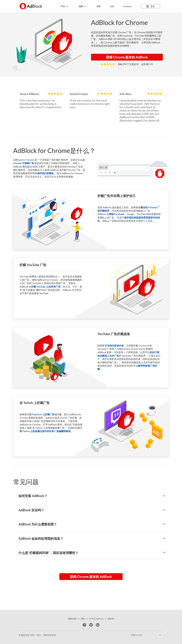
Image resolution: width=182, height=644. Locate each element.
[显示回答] (164, 496)
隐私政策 (72, 619)
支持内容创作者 (115, 346)
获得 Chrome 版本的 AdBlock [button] (127, 57)
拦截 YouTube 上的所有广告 (46, 287)
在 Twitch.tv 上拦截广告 (42, 414)
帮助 (83, 619)
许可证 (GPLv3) (96, 619)
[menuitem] (110, 6)
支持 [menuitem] (112, 6)
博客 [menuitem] (99, 6)
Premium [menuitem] (127, 6)
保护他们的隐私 (45, 173)
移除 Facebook (117, 214)
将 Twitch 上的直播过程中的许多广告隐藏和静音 (45, 431)
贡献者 (111, 619)
